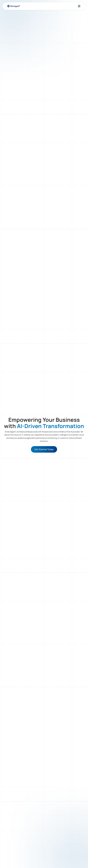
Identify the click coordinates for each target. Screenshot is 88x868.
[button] (79, 6)
